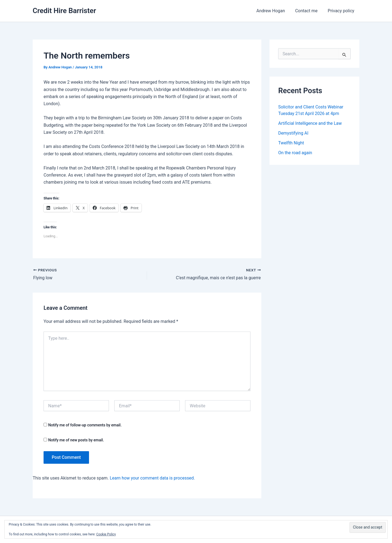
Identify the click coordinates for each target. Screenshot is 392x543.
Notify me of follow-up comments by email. (85, 425)
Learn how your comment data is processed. (153, 478)
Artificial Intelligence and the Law (310, 123)
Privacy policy (342, 11)
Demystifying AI (293, 133)
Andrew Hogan (274, 11)
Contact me (308, 11)
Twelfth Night (291, 143)
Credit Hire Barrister (64, 11)
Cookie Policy (106, 534)
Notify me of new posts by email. (76, 440)
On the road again (295, 153)
